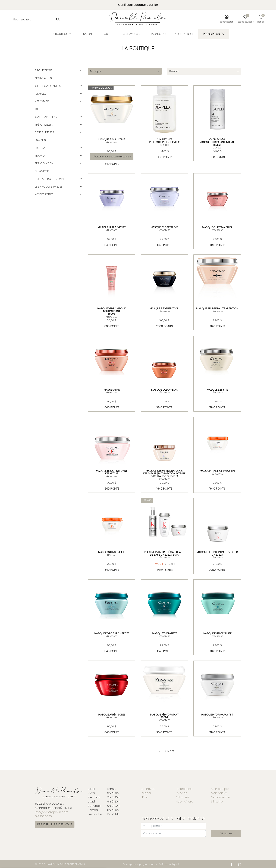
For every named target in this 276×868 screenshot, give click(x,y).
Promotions (44, 70)
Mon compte (220, 789)
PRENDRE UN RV (214, 34)
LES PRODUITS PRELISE (49, 187)
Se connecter (221, 797)
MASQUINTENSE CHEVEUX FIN (217, 471)
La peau (146, 793)
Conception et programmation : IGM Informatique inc (152, 864)
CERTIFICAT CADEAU (48, 86)
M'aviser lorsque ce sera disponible (112, 157)
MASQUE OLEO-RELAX (164, 390)
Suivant (169, 751)
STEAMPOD (42, 171)
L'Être (144, 797)
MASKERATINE (112, 390)
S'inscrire (217, 802)
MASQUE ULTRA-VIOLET (112, 227)
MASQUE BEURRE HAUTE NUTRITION (217, 308)
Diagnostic (158, 34)
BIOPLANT (41, 148)
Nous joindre (184, 34)
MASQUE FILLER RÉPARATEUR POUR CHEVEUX (217, 553)
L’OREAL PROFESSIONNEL (50, 179)
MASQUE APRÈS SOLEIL (112, 715)
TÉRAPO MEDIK (44, 163)
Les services (130, 34)
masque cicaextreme (164, 227)
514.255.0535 (43, 816)
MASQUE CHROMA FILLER (217, 227)
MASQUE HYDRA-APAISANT (217, 715)
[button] (81, 70)
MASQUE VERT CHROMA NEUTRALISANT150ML (112, 311)
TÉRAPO (40, 156)
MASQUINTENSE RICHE (112, 552)
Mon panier (219, 793)
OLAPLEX (164, 145)
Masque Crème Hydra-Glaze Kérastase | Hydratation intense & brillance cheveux (164, 473)
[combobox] (125, 71)
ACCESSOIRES (44, 194)
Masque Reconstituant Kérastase (112, 472)
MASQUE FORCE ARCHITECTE (112, 633)
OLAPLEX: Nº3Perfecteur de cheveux (164, 141)
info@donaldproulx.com (52, 812)
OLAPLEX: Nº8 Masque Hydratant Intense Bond (217, 142)
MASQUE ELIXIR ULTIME (112, 139)
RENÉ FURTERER (45, 132)
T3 (36, 109)
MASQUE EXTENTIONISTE (217, 633)
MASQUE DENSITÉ (217, 390)
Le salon (86, 34)
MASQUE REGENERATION (164, 308)
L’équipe (106, 34)
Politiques (182, 797)
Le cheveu (148, 789)
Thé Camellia (44, 125)
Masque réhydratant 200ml (164, 716)
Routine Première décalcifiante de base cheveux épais (164, 553)
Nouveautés (43, 78)
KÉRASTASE (112, 142)
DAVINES (40, 140)
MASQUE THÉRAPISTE (164, 633)
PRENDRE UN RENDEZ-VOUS (55, 824)
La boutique (61, 34)
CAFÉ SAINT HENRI (46, 117)
